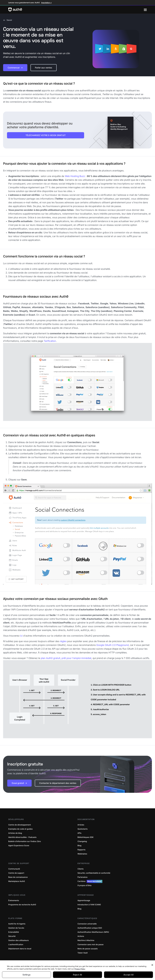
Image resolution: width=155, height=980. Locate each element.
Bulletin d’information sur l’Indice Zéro (25, 841)
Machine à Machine (86, 940)
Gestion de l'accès (16, 928)
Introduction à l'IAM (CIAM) (89, 905)
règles (63, 641)
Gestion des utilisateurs (19, 940)
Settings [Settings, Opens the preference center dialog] (27, 975)
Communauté (14, 869)
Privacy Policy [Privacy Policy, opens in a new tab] (80, 969)
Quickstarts (82, 829)
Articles (81, 825)
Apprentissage (84, 901)
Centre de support (16, 873)
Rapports (81, 850)
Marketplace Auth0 (17, 881)
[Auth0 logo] (76, 10)
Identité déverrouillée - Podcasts (22, 837)
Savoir (8, 20)
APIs (79, 833)
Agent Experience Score (19, 846)
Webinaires (82, 854)
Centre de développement (20, 825)
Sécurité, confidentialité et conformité (94, 873)
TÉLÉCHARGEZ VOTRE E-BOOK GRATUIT (46, 135)
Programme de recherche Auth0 (22, 905)
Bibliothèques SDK (86, 837)
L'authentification (16, 945)
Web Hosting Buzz (75, 176)
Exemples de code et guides (20, 829)
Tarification (50, 341)
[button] (15, 68)
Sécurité (12, 936)
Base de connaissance (18, 877)
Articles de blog (15, 833)
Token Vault (83, 953)
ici (21, 636)
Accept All (128, 975)
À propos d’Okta (84, 885)
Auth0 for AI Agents (17, 924)
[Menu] (145, 10)
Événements (14, 901)
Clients (80, 869)
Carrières (90, 881)
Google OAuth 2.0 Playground (112, 645)
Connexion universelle (87, 924)
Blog (79, 846)
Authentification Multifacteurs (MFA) (93, 932)
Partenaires (82, 877)
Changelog (82, 841)
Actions (81, 936)
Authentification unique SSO (90, 928)
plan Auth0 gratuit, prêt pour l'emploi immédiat (66, 658)
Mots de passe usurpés (88, 949)
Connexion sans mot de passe (91, 945)
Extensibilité (14, 932)
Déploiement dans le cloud (20, 949)
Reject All (77, 975)
